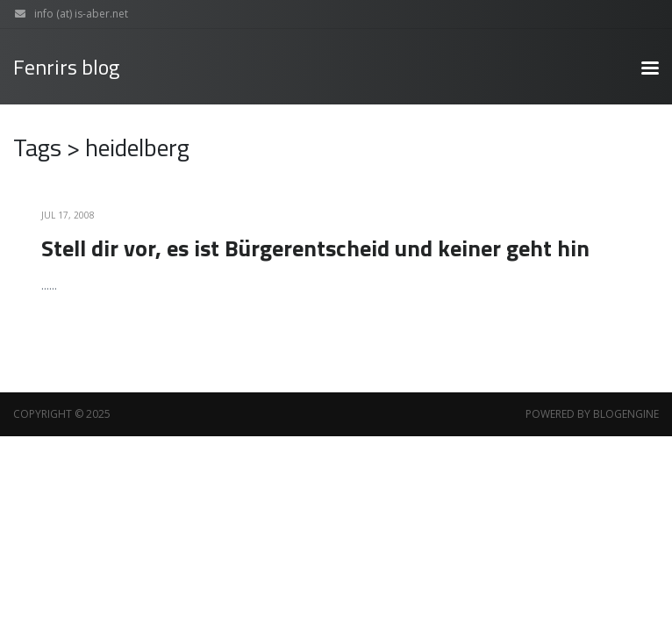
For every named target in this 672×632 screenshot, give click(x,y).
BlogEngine (626, 414)
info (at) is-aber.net (67, 14)
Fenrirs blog (66, 67)
